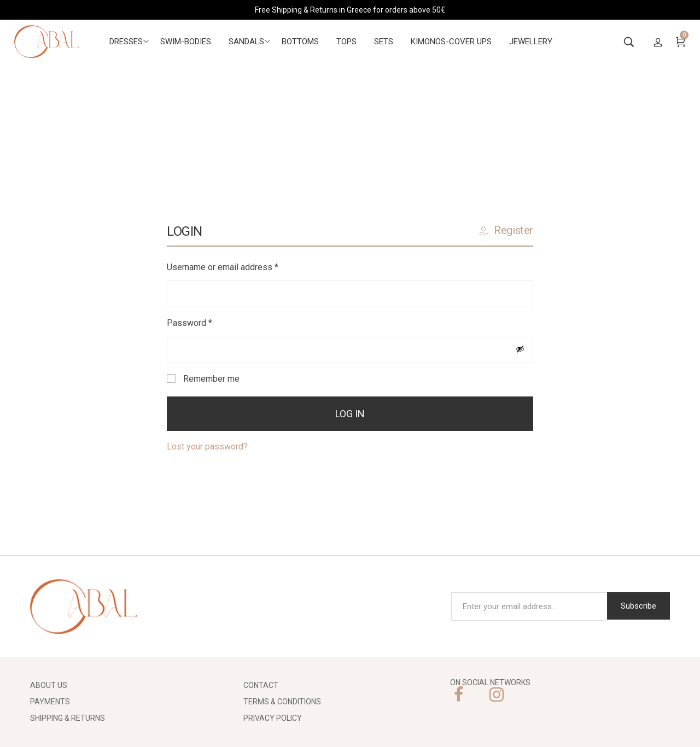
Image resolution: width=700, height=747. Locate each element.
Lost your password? (207, 447)
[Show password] (520, 349)
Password (206, 322)
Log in (350, 414)
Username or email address (240, 266)
